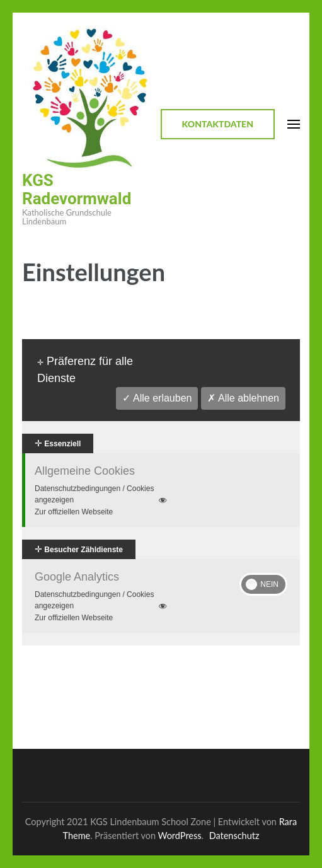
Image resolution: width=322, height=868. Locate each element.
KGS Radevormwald (77, 189)
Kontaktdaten (218, 124)
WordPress (180, 836)
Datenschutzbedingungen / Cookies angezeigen (102, 495)
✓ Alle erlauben (157, 398)
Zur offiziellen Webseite (74, 512)
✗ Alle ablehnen (243, 398)
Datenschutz (234, 836)
